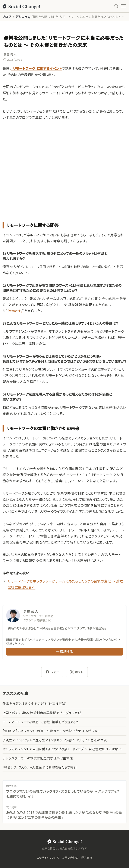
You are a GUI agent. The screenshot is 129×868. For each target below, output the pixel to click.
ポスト (77, 672)
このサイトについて (48, 857)
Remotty (15, 311)
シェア (52, 672)
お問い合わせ (70, 857)
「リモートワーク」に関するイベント (37, 68)
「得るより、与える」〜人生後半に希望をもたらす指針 (40, 767)
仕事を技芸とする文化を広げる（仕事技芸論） (35, 704)
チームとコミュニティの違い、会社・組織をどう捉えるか (41, 722)
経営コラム (23, 17)
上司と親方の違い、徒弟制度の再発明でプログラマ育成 (42, 713)
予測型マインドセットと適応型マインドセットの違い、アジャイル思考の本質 (55, 740)
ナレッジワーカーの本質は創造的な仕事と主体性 (38, 758)
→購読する (64, 651)
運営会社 (87, 857)
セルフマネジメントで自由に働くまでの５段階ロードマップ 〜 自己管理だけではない (62, 749)
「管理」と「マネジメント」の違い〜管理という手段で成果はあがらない (52, 731)
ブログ (7, 17)
